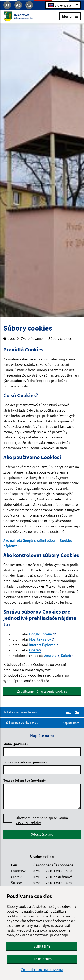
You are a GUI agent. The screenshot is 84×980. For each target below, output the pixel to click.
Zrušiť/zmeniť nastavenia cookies (42, 691)
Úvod (9, 338)
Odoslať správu (42, 834)
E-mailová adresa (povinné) (25, 762)
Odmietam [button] (42, 959)
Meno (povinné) (16, 744)
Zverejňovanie (32, 338)
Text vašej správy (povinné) (25, 780)
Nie (78, 712)
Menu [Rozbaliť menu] (70, 16)
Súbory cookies (60, 338)
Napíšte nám (71, 723)
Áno (69, 712)
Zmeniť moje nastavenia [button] (42, 970)
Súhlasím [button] (42, 946)
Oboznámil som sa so (42, 820)
